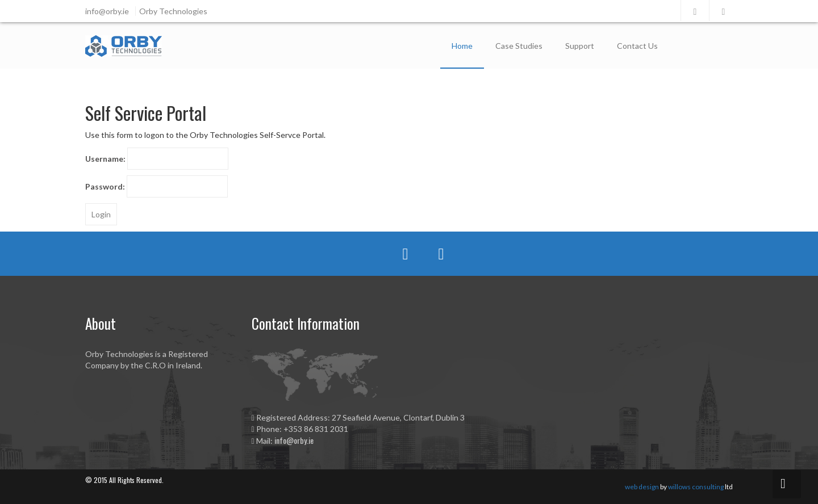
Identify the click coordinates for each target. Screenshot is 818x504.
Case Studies (519, 46)
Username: (105, 159)
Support (580, 46)
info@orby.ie (294, 440)
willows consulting (696, 487)
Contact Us (637, 46)
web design (642, 487)
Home (462, 46)
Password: (105, 186)
